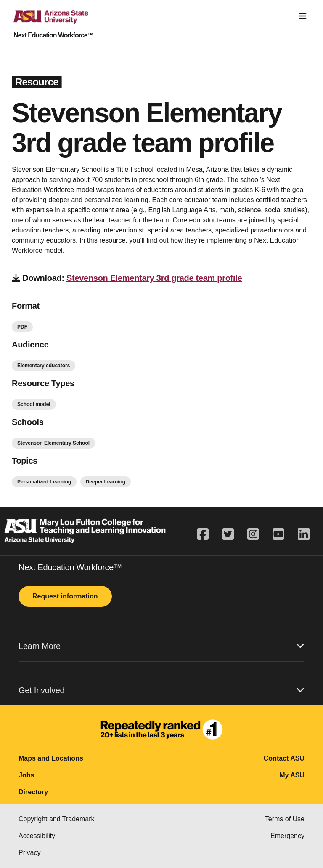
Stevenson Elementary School (53, 443)
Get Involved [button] (161, 690)
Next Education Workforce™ (54, 35)
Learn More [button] (161, 646)
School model (34, 404)
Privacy (29, 853)
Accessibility (37, 836)
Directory (33, 792)
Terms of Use (285, 819)
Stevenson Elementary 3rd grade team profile (154, 278)
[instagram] (253, 534)
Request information (65, 596)
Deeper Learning (106, 482)
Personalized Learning (44, 482)
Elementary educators (44, 366)
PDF (22, 327)
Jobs (26, 775)
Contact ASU (284, 758)
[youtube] (278, 534)
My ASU (292, 775)
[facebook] (206, 534)
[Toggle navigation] (303, 16)
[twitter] (228, 534)
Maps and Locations (51, 758)
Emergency (287, 836)
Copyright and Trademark (57, 819)
